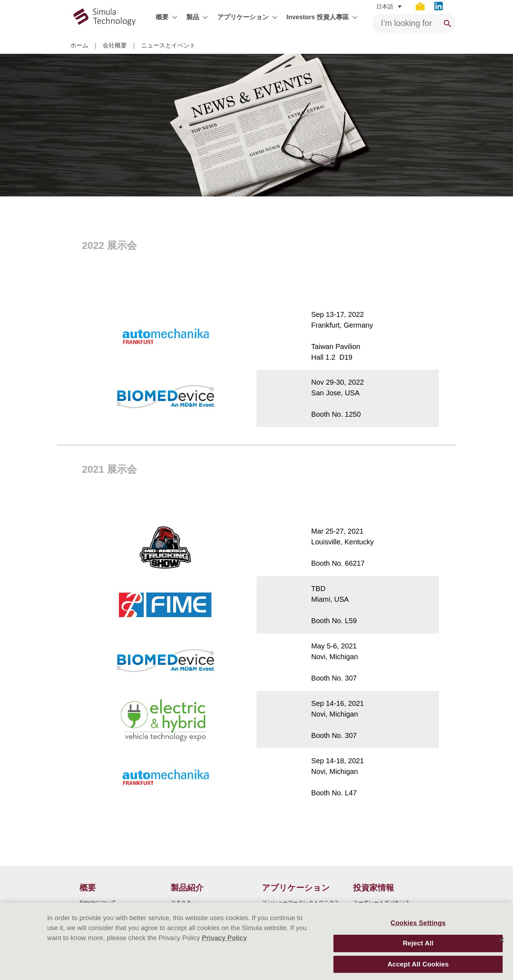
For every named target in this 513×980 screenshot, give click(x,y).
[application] (173, 17)
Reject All (418, 943)
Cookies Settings (418, 923)
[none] (389, 7)
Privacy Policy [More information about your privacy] (224, 938)
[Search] (447, 23)
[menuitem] (389, 7)
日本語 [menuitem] (385, 6)
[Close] (502, 940)
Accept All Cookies (418, 964)
